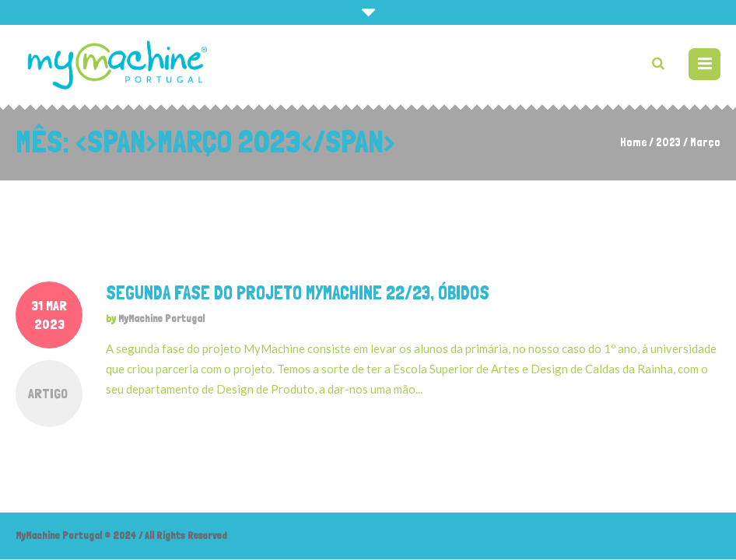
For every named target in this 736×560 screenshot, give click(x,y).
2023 (668, 142)
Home (633, 142)
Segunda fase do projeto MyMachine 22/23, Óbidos (298, 293)
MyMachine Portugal (161, 318)
